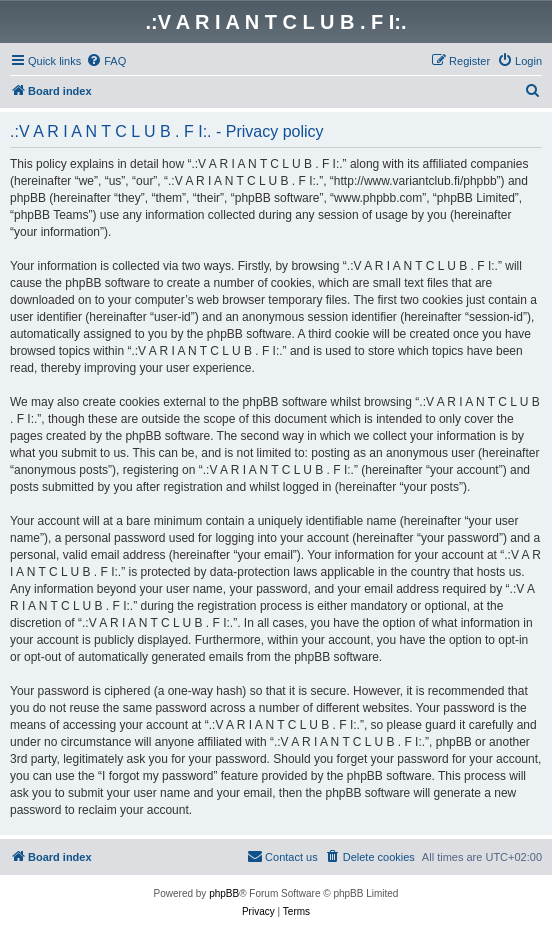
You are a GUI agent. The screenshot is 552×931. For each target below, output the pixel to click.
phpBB (224, 893)
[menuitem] (106, 61)
